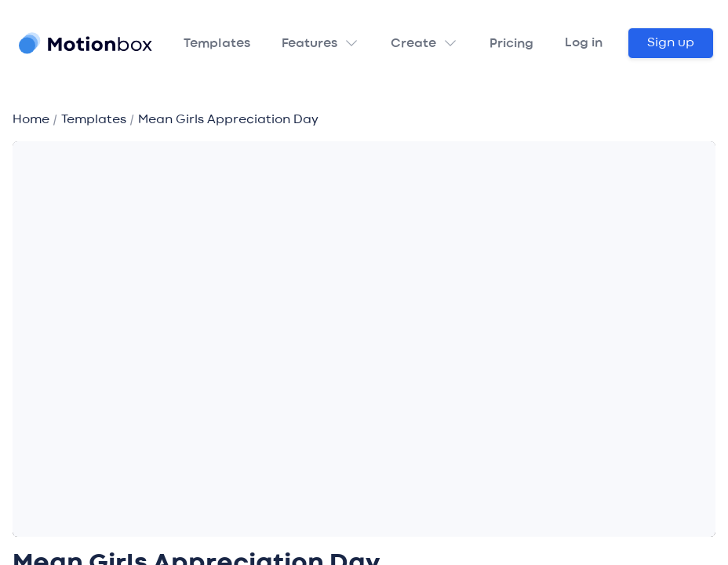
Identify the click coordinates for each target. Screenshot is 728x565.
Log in (584, 43)
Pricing (511, 44)
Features (309, 44)
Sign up (671, 43)
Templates (217, 44)
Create (413, 44)
